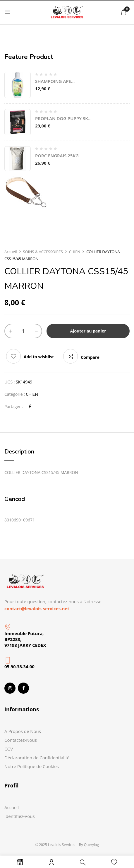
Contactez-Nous (21, 740)
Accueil (11, 252)
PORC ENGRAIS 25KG (57, 156)
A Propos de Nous (23, 731)
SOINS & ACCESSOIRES (43, 252)
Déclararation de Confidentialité (37, 758)
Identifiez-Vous (20, 816)
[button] (124, 12)
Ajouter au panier (88, 331)
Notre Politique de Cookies (32, 766)
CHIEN (75, 252)
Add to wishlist (39, 357)
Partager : (14, 406)
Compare (90, 357)
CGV (9, 749)
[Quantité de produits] (23, 331)
